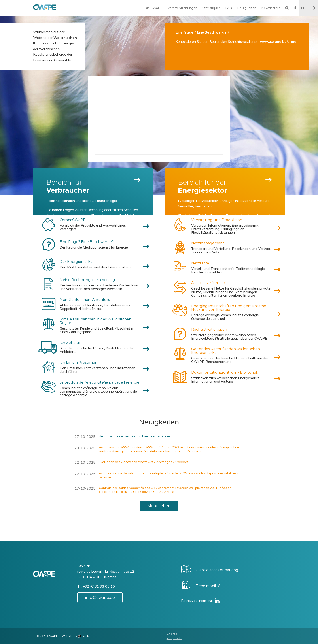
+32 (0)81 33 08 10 (99, 586)
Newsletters (271, 8)
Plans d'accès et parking (217, 570)
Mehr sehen (159, 506)
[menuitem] (93, 225)
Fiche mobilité (208, 586)
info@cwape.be (100, 597)
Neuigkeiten (247, 8)
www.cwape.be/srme (278, 41)
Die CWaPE (153, 8)
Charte (172, 634)
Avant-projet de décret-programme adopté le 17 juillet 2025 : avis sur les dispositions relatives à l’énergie (169, 475)
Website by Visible (77, 636)
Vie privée (174, 638)
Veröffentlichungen (183, 8)
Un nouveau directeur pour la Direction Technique (135, 436)
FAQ (229, 8)
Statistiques (211, 8)
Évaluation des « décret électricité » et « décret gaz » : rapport (144, 462)
